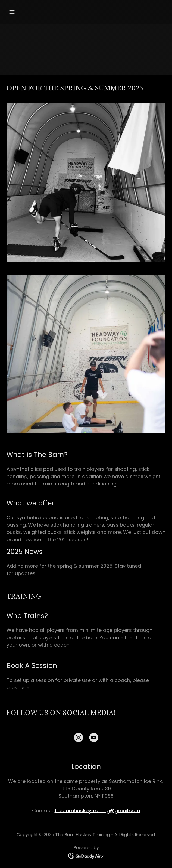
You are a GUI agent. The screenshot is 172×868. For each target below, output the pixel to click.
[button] (25, 12)
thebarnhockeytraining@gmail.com (97, 810)
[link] (79, 739)
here (24, 688)
